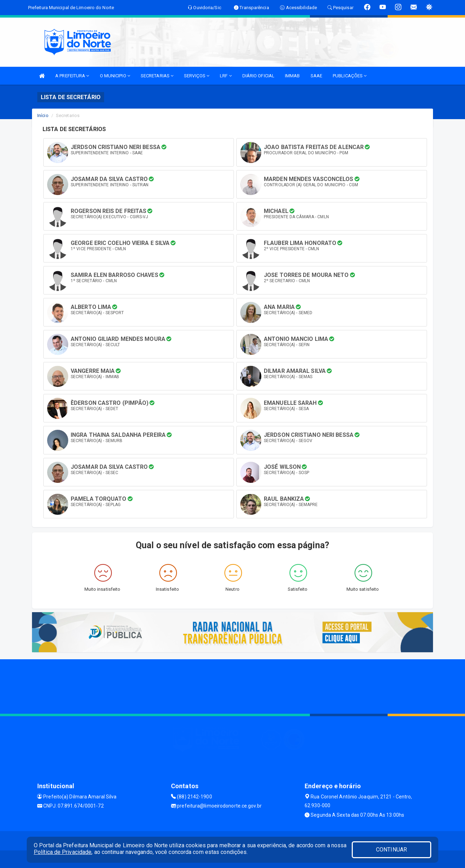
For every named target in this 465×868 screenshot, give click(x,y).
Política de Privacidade (63, 852)
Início (43, 115)
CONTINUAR (391, 850)
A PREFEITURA (72, 76)
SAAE (316, 76)
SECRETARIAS (157, 76)
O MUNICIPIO (115, 76)
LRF (226, 76)
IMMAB (292, 76)
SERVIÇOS (197, 76)
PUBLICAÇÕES (350, 76)
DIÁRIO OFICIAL (258, 76)
